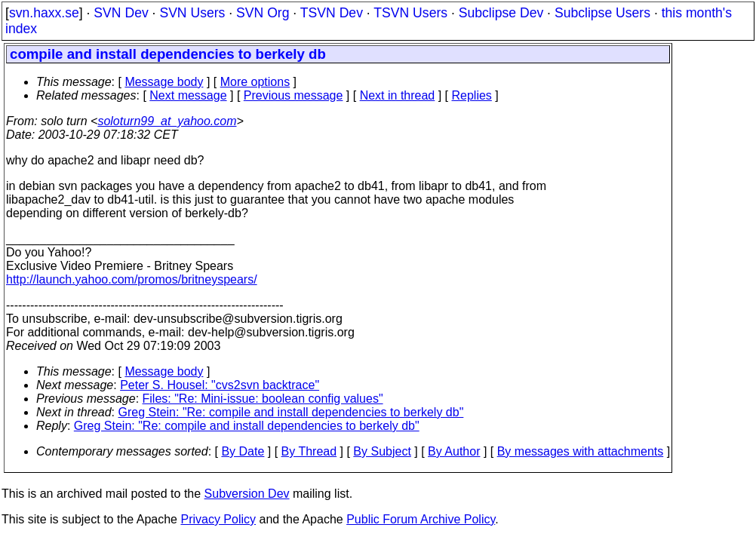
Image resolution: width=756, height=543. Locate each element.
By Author (454, 451)
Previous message (293, 95)
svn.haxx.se (44, 13)
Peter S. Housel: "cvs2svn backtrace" (220, 385)
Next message (188, 95)
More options (255, 82)
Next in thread (398, 95)
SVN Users (192, 13)
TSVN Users (410, 13)
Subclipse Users (602, 13)
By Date (243, 451)
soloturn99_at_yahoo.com (167, 121)
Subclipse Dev (501, 13)
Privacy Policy (218, 519)
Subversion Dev (247, 494)
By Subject (382, 451)
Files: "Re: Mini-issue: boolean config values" (263, 399)
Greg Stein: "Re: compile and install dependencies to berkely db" (291, 412)
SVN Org (263, 13)
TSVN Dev (332, 13)
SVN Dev (121, 13)
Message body (164, 82)
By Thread (309, 451)
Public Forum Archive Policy (421, 519)
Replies (472, 95)
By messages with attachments (581, 451)
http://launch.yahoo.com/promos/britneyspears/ (132, 279)
